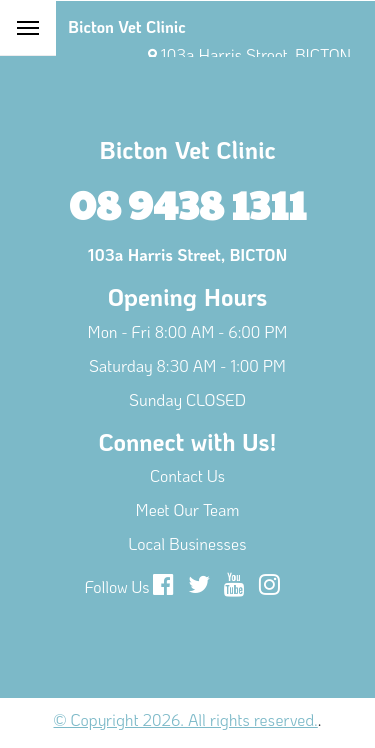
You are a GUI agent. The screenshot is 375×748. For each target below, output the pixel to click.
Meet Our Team (188, 509)
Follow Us (117, 586)
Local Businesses (188, 543)
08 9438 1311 (187, 203)
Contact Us (187, 475)
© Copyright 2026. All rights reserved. (186, 719)
